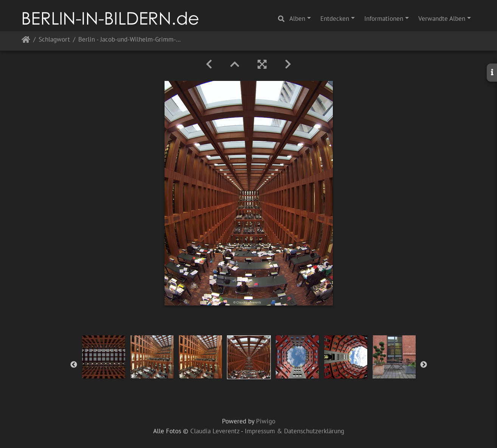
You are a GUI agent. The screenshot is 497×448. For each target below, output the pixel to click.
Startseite (26, 41)
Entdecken (335, 19)
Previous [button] (74, 365)
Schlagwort (54, 40)
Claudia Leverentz (215, 431)
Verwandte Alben (442, 19)
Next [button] (424, 365)
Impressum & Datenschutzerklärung (294, 431)
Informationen (384, 19)
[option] (104, 357)
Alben (297, 19)
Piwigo (266, 421)
